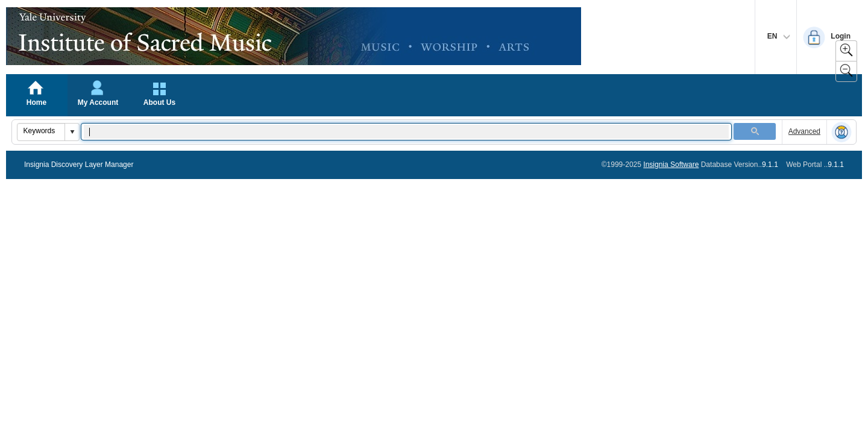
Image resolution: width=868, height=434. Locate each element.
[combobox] (41, 131)
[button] (72, 132)
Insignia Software (671, 165)
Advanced (804, 131)
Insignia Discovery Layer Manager (79, 165)
